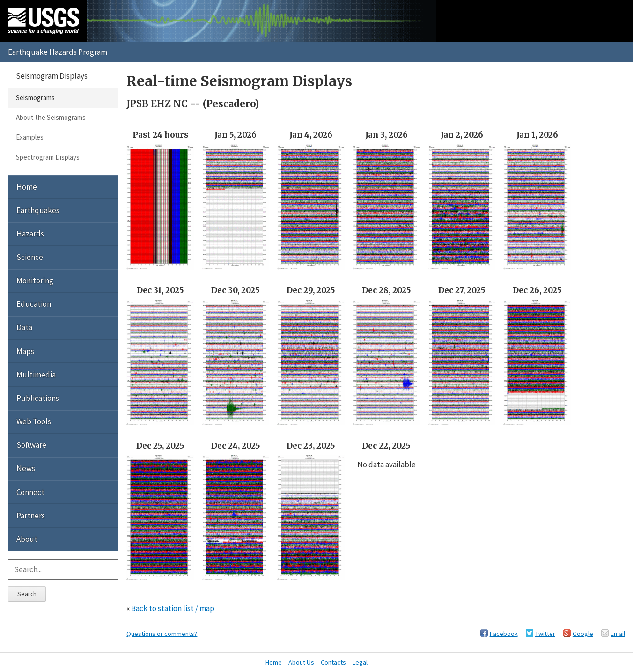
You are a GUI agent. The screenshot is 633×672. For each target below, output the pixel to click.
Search (27, 594)
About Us (301, 662)
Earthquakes (38, 210)
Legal (360, 662)
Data (24, 327)
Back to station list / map (173, 608)
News (26, 468)
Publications (38, 398)
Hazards (30, 234)
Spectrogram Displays (48, 157)
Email (618, 634)
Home (27, 187)
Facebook (504, 634)
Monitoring (35, 281)
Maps (25, 351)
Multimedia (36, 375)
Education (34, 304)
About (27, 539)
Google (583, 634)
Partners (31, 516)
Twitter (545, 634)
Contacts (333, 662)
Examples (30, 137)
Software (31, 445)
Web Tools (34, 421)
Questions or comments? (162, 634)
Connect (30, 492)
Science (30, 257)
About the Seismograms (51, 117)
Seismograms (35, 98)
